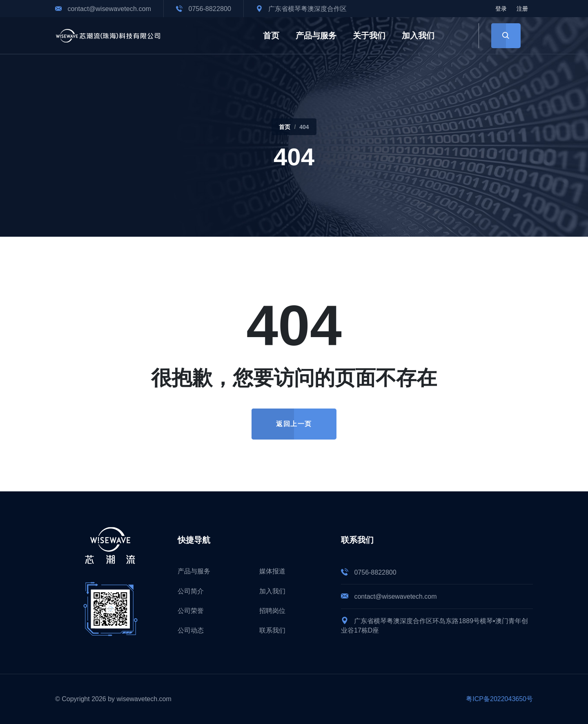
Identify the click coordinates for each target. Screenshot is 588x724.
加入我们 (418, 36)
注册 (522, 9)
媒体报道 (272, 571)
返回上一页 (294, 424)
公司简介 (191, 591)
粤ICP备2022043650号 (499, 699)
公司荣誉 (191, 611)
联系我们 (272, 630)
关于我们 (369, 36)
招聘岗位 (272, 611)
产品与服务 (316, 36)
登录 (501, 9)
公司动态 (191, 630)
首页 (271, 36)
